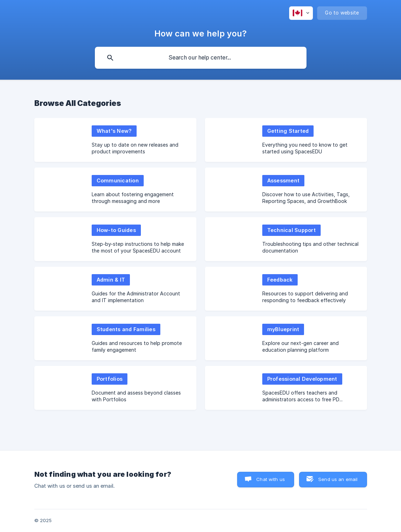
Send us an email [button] (338, 479)
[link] (115, 140)
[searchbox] (201, 58)
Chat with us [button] (271, 479)
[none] (301, 13)
